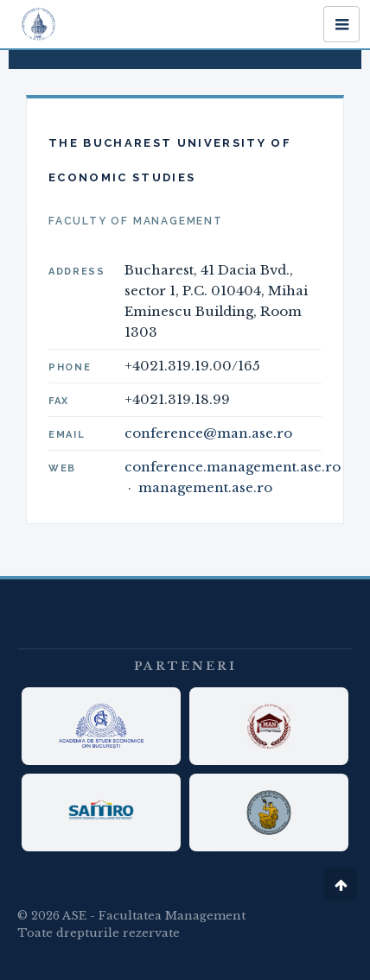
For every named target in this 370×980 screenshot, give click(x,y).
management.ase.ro (205, 487)
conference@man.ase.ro (208, 433)
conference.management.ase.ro (233, 467)
